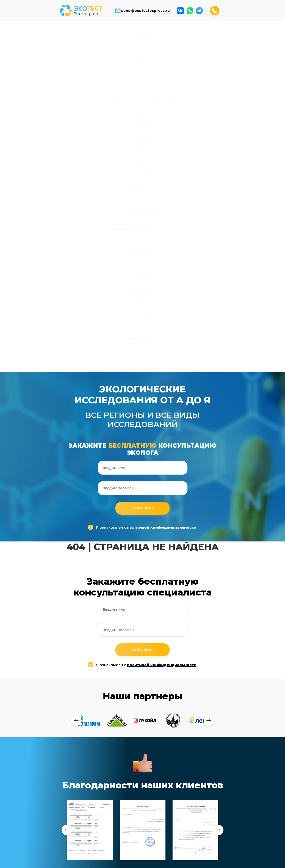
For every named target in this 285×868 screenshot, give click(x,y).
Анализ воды (54, 35)
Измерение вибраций (266, 35)
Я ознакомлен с (143, 230)
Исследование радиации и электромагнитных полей (91, 805)
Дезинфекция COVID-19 (160, 59)
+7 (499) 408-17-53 (182, 741)
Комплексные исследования (231, 35)
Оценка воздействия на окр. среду (231, 60)
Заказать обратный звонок (198, 861)
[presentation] (76, 423)
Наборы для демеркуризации (125, 59)
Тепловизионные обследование (169, 824)
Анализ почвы (90, 35)
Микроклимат (196, 34)
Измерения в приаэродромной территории (54, 60)
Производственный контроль (20, 59)
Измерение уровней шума (160, 35)
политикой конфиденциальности (162, 230)
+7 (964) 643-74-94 (184, 751)
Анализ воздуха (19, 35)
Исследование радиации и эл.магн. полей (125, 37)
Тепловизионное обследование (196, 59)
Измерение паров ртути (90, 59)
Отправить (143, 211)
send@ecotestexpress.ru (145, 11)
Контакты (266, 57)
